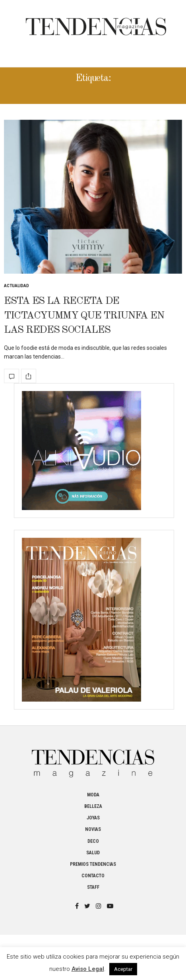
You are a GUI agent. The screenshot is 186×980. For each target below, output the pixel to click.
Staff (93, 887)
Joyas (93, 818)
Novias (93, 829)
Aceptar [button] (123, 969)
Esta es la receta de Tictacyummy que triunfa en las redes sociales (84, 315)
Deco (93, 841)
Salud (93, 853)
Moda (93, 795)
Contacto (93, 876)
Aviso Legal (88, 969)
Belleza (93, 806)
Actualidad (16, 286)
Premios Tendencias (93, 864)
